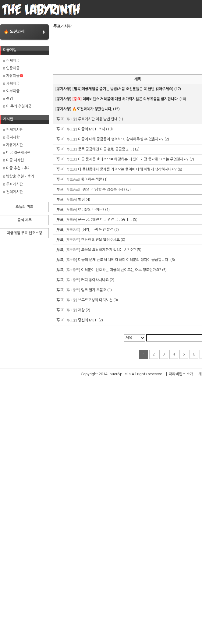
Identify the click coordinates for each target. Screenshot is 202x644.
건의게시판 (13, 192)
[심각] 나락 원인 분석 (97, 230)
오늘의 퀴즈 (24, 207)
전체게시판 (13, 130)
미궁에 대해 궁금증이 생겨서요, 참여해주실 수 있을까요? (121, 139)
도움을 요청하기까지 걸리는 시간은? (108, 250)
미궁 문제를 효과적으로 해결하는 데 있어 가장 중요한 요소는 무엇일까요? (133, 159)
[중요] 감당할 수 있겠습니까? (103, 189)
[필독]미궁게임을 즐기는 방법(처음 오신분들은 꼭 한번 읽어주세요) (123, 89)
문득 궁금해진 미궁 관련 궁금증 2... (105, 149)
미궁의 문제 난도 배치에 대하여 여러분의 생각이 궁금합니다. (124, 260)
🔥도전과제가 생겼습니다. (92, 109)
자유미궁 (13, 76)
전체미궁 (11, 61)
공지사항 (11, 137)
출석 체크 (25, 220)
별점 (81, 200)
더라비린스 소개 (181, 374)
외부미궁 (11, 91)
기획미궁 (11, 83)
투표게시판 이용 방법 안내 (98, 119)
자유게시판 (13, 145)
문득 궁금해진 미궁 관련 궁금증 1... (105, 220)
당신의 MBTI (88, 320)
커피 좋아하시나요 (95, 280)
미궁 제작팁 (13, 160)
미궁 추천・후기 (17, 168)
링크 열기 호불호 (94, 290)
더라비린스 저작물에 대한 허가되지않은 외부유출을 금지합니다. (125, 99)
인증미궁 (11, 68)
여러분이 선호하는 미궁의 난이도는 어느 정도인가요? (121, 270)
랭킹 (8, 99)
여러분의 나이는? (91, 210)
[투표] (60, 119)
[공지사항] (64, 89)
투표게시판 (13, 184)
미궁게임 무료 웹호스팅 (24, 233)
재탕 (81, 310)
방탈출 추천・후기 (19, 176)
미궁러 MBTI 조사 (92, 129)
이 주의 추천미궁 (17, 106)
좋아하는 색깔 (92, 179)
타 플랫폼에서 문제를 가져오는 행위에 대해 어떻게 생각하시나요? (127, 169)
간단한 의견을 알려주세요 (100, 240)
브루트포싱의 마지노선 (95, 300)
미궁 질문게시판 (17, 153)
